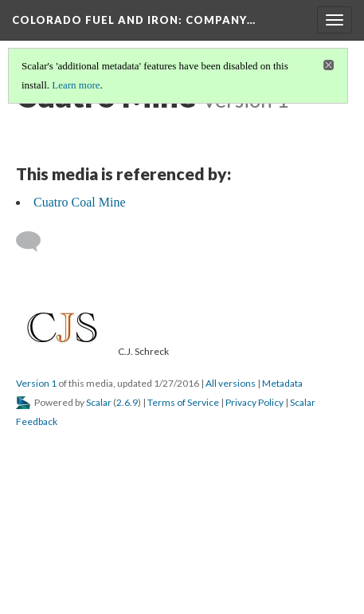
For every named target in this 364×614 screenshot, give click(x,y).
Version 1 (36, 383)
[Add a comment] (35, 242)
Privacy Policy (254, 402)
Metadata (282, 383)
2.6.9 (127, 402)
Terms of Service (183, 402)
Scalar (99, 402)
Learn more (76, 85)
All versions (231, 383)
